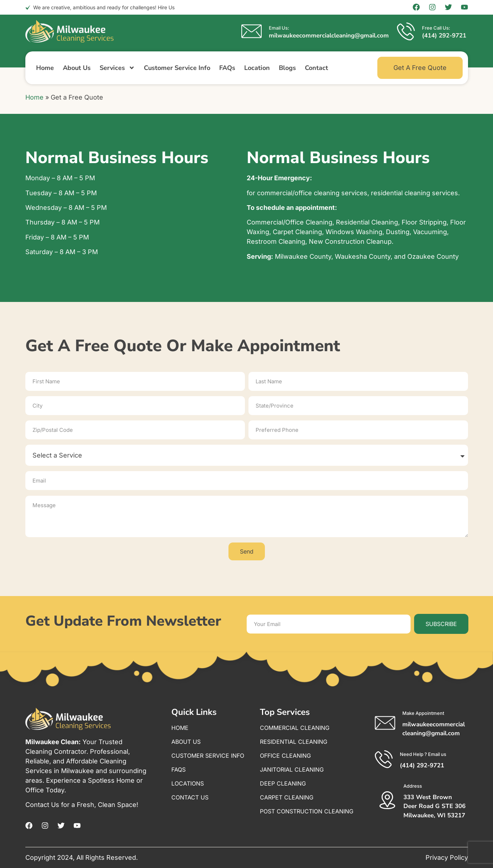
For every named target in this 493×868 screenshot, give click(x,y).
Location (257, 68)
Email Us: (279, 28)
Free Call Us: (436, 28)
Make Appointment (423, 713)
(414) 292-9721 (444, 36)
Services (117, 68)
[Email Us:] (251, 31)
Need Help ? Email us (423, 754)
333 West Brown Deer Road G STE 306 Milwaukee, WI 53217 (434, 806)
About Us (77, 68)
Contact (316, 68)
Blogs (287, 68)
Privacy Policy (447, 857)
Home (45, 68)
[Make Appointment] (385, 723)
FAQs (227, 68)
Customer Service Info (177, 68)
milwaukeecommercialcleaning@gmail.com (329, 36)
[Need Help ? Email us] (384, 759)
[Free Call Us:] (406, 31)
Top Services (285, 712)
